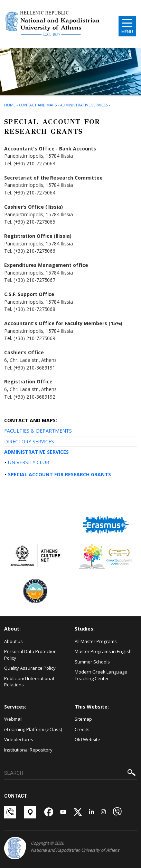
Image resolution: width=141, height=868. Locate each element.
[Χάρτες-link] (31, 812)
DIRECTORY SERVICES (29, 441)
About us (13, 641)
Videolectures (19, 739)
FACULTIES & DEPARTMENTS (38, 431)
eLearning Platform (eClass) (33, 729)
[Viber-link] (117, 812)
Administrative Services (84, 105)
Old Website (87, 739)
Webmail (13, 719)
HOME (10, 105)
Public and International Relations (29, 682)
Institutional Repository (28, 750)
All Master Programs (96, 641)
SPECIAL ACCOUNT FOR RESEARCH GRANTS (59, 474)
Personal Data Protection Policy (30, 655)
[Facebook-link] (49, 812)
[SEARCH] (70, 773)
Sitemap (83, 719)
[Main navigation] (127, 26)
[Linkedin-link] (92, 812)
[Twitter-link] (78, 812)
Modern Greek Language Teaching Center (101, 675)
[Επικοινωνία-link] (11, 812)
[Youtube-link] (63, 812)
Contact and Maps (38, 105)
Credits (82, 729)
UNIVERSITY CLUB (29, 462)
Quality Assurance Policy (30, 668)
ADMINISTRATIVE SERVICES (36, 452)
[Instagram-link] (103, 812)
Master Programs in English (103, 651)
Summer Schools (92, 662)
